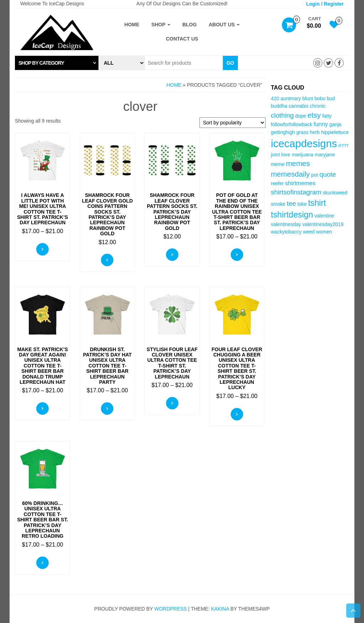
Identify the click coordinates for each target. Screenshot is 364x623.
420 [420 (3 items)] (275, 98)
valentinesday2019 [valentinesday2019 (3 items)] (323, 224)
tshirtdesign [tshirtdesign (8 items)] (292, 215)
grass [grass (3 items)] (303, 132)
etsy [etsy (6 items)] (314, 115)
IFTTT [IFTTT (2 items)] (344, 146)
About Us (224, 25)
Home (132, 25)
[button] (57, 63)
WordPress (171, 609)
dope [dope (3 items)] (301, 116)
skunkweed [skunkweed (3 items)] (335, 193)
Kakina (220, 609)
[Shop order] (232, 123)
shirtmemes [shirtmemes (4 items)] (300, 183)
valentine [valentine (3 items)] (324, 216)
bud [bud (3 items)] (331, 98)
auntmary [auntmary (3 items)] (291, 98)
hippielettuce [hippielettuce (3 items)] (335, 132)
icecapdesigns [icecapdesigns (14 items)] (304, 143)
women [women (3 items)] (324, 232)
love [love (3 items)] (286, 155)
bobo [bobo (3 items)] (320, 98)
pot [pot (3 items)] (314, 175)
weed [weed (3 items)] (309, 232)
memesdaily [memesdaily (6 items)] (290, 174)
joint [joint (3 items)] (275, 155)
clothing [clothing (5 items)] (282, 115)
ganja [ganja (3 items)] (336, 124)
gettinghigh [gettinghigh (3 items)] (283, 132)
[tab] (57, 63)
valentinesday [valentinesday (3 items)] (286, 224)
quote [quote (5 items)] (328, 174)
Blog (189, 25)
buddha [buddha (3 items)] (279, 106)
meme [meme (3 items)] (278, 164)
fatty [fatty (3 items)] (327, 116)
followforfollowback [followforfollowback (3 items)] (291, 124)
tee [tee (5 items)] (291, 203)
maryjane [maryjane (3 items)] (325, 155)
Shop (161, 25)
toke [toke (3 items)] (302, 204)
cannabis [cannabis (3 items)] (298, 106)
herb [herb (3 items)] (315, 132)
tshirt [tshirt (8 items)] (317, 203)
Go (230, 63)
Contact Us (182, 39)
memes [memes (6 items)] (298, 163)
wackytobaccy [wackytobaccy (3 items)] (286, 232)
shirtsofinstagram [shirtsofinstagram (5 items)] (296, 192)
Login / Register (325, 4)
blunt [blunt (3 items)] (308, 98)
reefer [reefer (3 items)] (277, 183)
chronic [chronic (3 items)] (318, 106)
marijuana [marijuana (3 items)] (303, 155)
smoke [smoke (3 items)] (278, 204)
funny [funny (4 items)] (321, 124)
